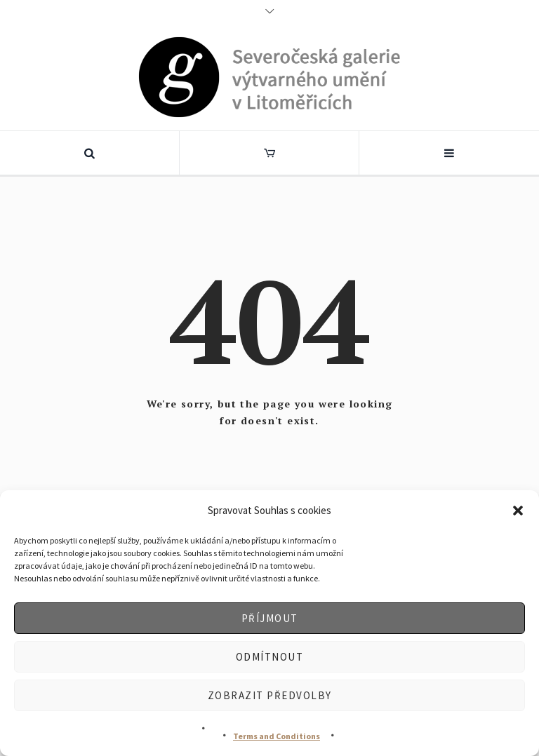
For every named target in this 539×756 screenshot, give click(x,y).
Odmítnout (270, 657)
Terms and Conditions (277, 736)
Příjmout (270, 618)
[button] (518, 511)
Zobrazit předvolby (270, 695)
